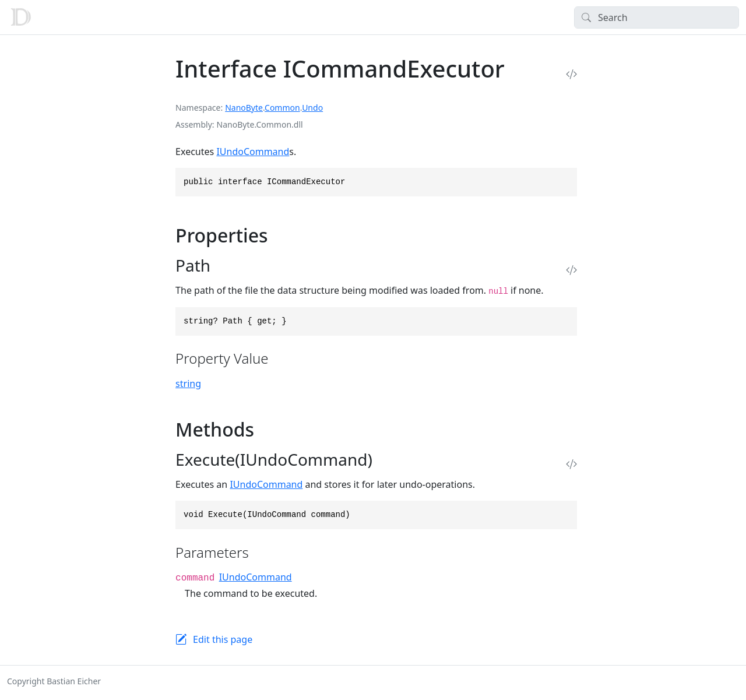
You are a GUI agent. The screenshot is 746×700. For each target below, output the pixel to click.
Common (282, 108)
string (188, 384)
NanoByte (244, 108)
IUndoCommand (253, 152)
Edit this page (223, 639)
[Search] (657, 17)
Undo (312, 108)
